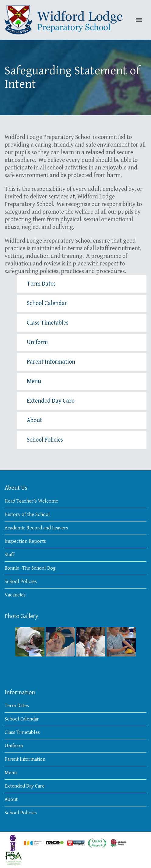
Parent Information (51, 362)
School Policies (45, 440)
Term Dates (41, 284)
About (34, 420)
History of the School (27, 514)
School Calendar (47, 303)
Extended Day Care (51, 401)
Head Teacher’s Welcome (31, 501)
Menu (34, 381)
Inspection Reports (25, 541)
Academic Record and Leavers (36, 528)
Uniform (37, 342)
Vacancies (15, 595)
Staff (9, 555)
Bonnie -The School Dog (30, 568)
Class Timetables (48, 323)
